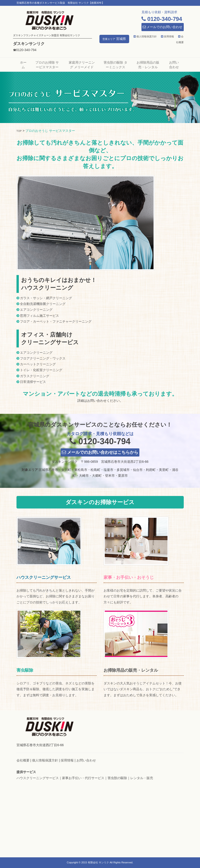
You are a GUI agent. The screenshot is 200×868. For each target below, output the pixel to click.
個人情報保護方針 (145, 36)
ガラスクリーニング (35, 376)
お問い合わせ (174, 65)
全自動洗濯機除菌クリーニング (43, 304)
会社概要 (23, 760)
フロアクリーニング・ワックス (43, 358)
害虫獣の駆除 (117, 778)
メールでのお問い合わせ (163, 27)
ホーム (23, 65)
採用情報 (167, 36)
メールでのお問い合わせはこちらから (100, 452)
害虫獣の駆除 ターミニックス (115, 65)
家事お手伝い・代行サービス (83, 778)
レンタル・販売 (142, 778)
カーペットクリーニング (38, 364)
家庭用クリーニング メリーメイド (82, 65)
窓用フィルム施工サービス (39, 316)
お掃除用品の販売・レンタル (148, 65)
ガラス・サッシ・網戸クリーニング (46, 298)
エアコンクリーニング (36, 310)
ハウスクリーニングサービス (38, 778)
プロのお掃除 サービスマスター (47, 65)
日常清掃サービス (33, 382)
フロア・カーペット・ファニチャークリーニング (56, 321)
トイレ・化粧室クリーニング (41, 370)
